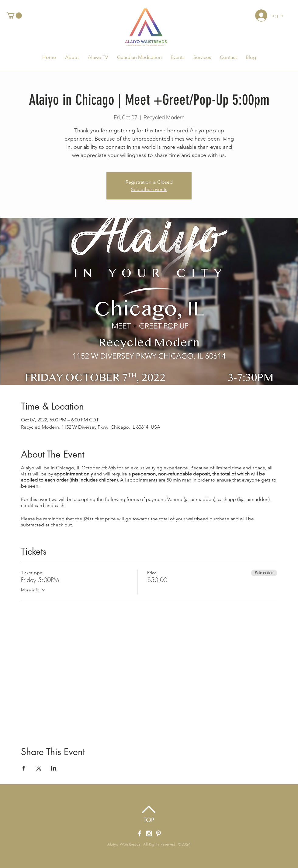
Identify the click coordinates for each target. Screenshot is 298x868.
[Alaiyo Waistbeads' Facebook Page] (140, 833)
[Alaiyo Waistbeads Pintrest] (158, 833)
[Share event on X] (39, 768)
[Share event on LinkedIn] (54, 768)
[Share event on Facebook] (24, 768)
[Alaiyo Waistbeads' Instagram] (149, 833)
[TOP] (149, 820)
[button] (14, 15)
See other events (149, 189)
